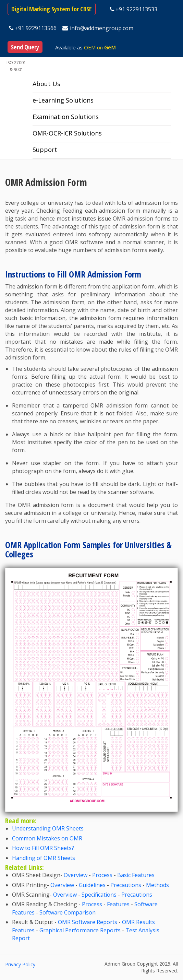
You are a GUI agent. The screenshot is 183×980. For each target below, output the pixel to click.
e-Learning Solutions (63, 100)
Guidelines (92, 885)
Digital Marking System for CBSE (52, 9)
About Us (46, 84)
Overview (76, 875)
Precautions (126, 885)
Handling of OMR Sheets (44, 858)
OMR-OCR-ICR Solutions (67, 133)
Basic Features (136, 875)
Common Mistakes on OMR (47, 838)
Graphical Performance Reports (80, 930)
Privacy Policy (20, 964)
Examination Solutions (66, 117)
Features (118, 904)
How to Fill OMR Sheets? (43, 848)
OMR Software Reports (88, 922)
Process (102, 875)
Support (45, 150)
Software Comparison (68, 912)
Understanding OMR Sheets (48, 828)
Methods (157, 885)
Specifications (99, 895)
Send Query (25, 47)
